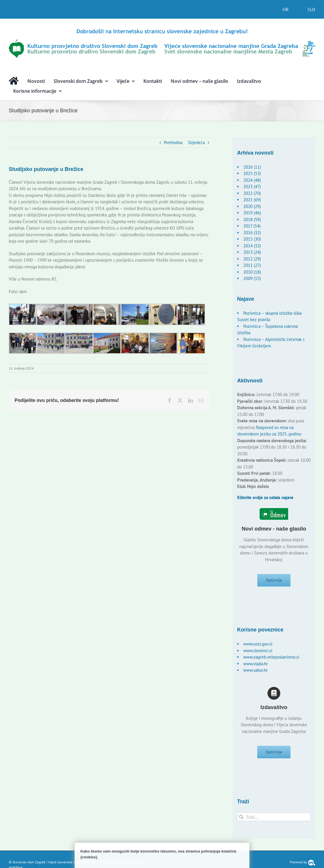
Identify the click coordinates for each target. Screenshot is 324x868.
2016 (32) (252, 233)
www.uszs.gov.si (258, 644)
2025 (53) (252, 173)
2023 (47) (252, 187)
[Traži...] (274, 817)
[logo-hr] (162, 30)
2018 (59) (252, 219)
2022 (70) (252, 193)
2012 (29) (252, 259)
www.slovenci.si (258, 651)
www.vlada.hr (256, 664)
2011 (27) (252, 265)
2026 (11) (252, 167)
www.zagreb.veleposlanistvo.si (271, 657)
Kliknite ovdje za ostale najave (265, 497)
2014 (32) (252, 246)
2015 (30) (252, 239)
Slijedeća (196, 142)
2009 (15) (252, 278)
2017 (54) (252, 226)
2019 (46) (252, 213)
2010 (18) (252, 272)
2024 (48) (252, 180)
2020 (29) (252, 206)
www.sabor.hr (256, 670)
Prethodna (173, 142)
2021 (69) (252, 200)
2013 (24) (252, 252)
